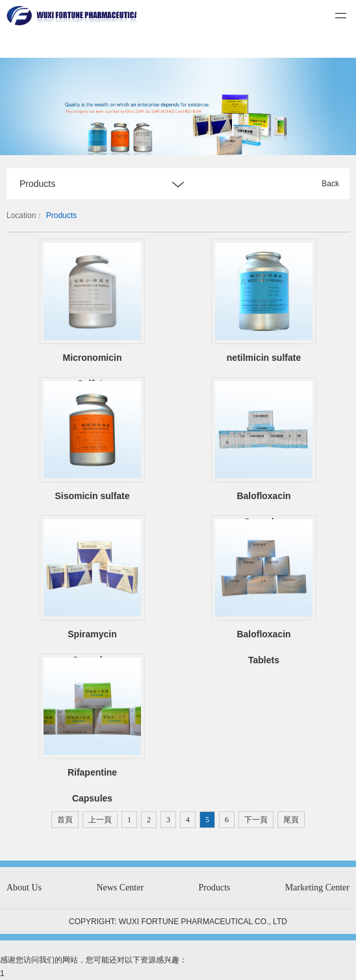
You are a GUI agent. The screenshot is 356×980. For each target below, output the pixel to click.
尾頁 (291, 820)
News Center (120, 888)
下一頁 (256, 820)
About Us (24, 888)
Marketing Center (317, 888)
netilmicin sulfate (264, 358)
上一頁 (100, 820)
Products (61, 215)
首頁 (65, 820)
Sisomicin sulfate (92, 496)
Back (330, 184)
